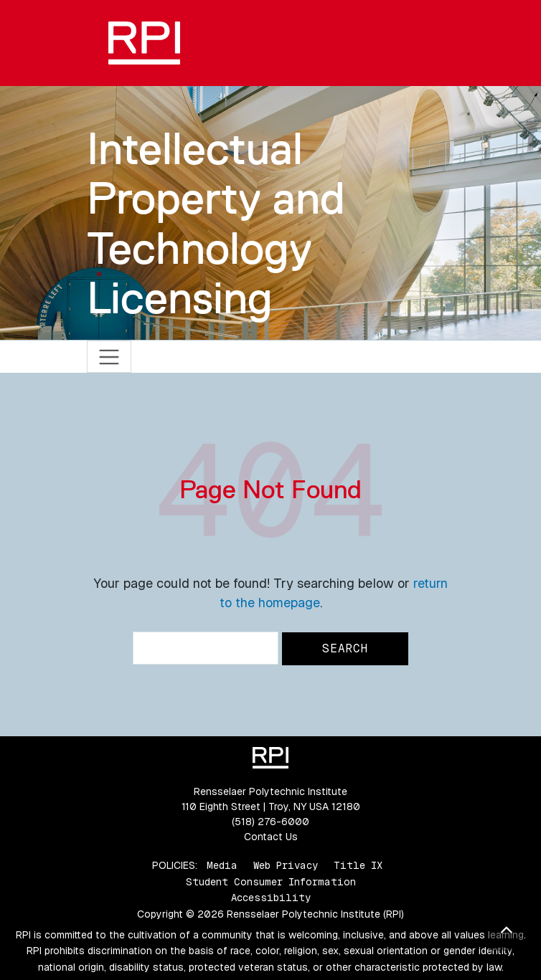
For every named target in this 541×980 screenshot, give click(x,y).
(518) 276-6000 (270, 822)
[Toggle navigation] (109, 357)
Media (222, 865)
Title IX (358, 865)
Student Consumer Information (271, 882)
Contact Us (271, 837)
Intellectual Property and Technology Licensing (216, 223)
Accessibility (271, 898)
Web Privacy (286, 865)
